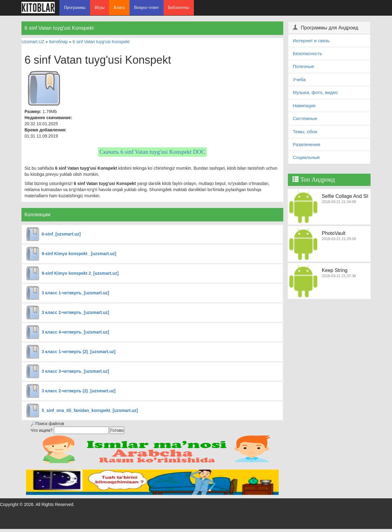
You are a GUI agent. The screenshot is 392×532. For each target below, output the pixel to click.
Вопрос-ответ (147, 8)
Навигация (304, 106)
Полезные (303, 66)
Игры (100, 8)
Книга (119, 8)
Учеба (299, 79)
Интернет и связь (311, 41)
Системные (305, 118)
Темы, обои (305, 132)
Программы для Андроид (326, 28)
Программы (75, 8)
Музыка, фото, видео (315, 92)
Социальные (306, 157)
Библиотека (179, 8)
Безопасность (307, 53)
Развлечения (307, 144)
